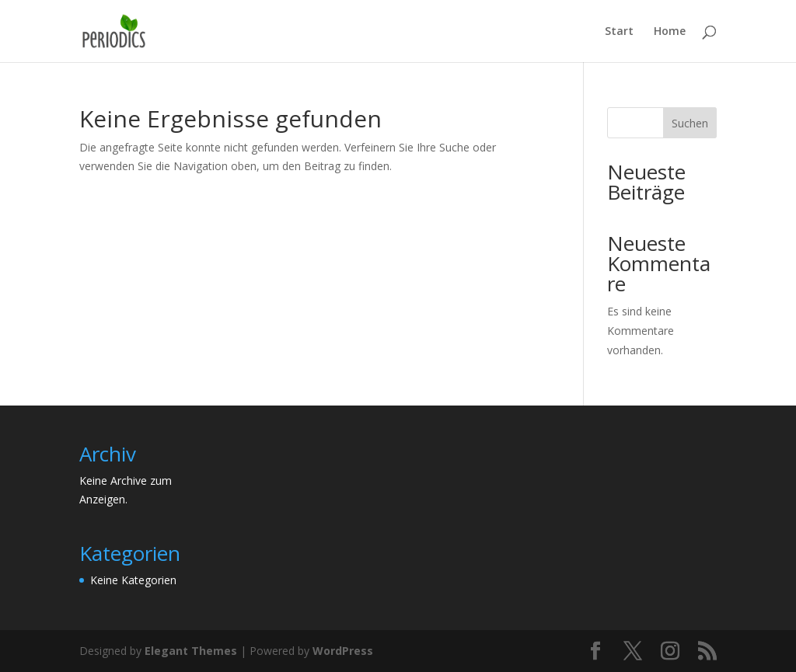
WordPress (343, 651)
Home (670, 32)
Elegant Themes (191, 651)
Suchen (690, 123)
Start (619, 32)
